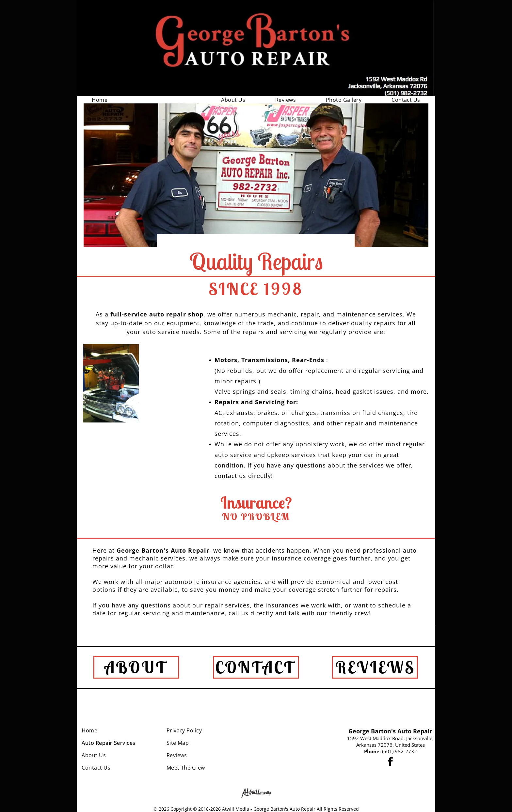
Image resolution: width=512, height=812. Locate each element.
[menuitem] (100, 100)
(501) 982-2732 (400, 751)
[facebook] (391, 763)
